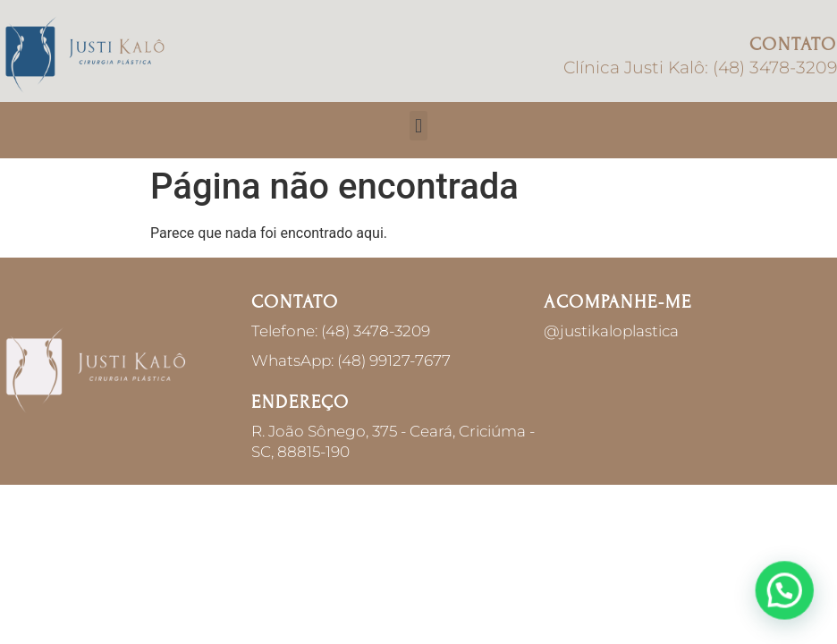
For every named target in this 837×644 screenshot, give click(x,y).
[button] (418, 126)
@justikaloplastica (611, 331)
